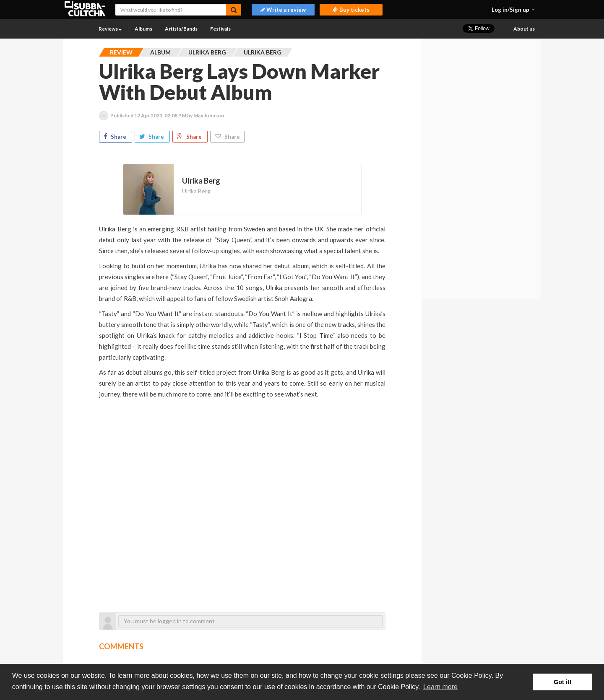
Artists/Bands (181, 29)
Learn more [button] (440, 687)
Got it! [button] (562, 682)
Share (116, 137)
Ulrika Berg (196, 191)
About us (524, 29)
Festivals (220, 29)
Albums (143, 29)
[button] (513, 10)
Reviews (110, 29)
